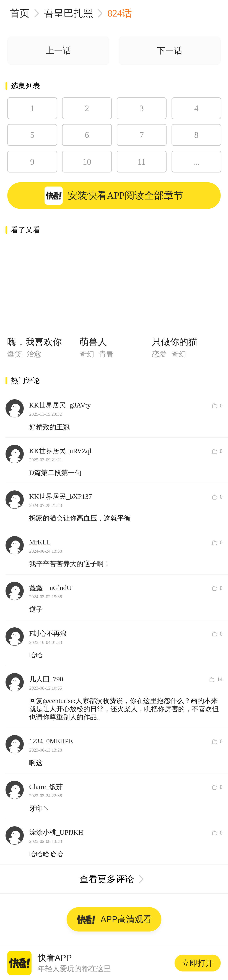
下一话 (170, 51)
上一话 (58, 51)
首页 (20, 13)
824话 (120, 13)
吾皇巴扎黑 (68, 13)
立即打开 (198, 963)
